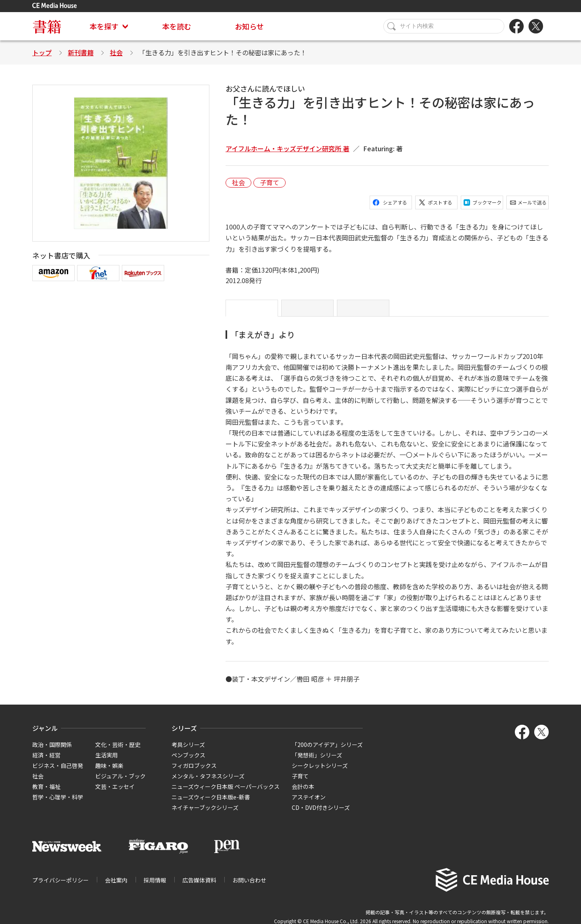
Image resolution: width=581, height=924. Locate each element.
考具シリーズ (188, 751)
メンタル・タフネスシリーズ (208, 782)
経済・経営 (46, 761)
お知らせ (249, 26)
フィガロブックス (194, 772)
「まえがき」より (256, 311)
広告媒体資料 (199, 886)
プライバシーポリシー (61, 886)
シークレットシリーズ (320, 772)
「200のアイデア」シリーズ (327, 751)
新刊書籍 (81, 52)
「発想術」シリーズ (317, 761)
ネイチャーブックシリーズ (205, 814)
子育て (270, 183)
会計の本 (303, 793)
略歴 (371, 311)
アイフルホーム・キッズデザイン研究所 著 (287, 148)
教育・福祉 (46, 793)
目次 (316, 311)
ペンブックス (188, 761)
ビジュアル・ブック (120, 782)
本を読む (177, 26)
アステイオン (309, 803)
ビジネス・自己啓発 (58, 772)
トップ (42, 52)
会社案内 (116, 886)
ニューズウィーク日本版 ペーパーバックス (226, 793)
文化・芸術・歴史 (118, 751)
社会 (116, 52)
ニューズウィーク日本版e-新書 (211, 803)
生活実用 (107, 761)
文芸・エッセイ (115, 793)
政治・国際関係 (52, 751)
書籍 (47, 26)
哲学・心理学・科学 (58, 803)
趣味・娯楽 (109, 772)
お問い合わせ (249, 886)
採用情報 (155, 886)
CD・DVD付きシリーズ (321, 814)
